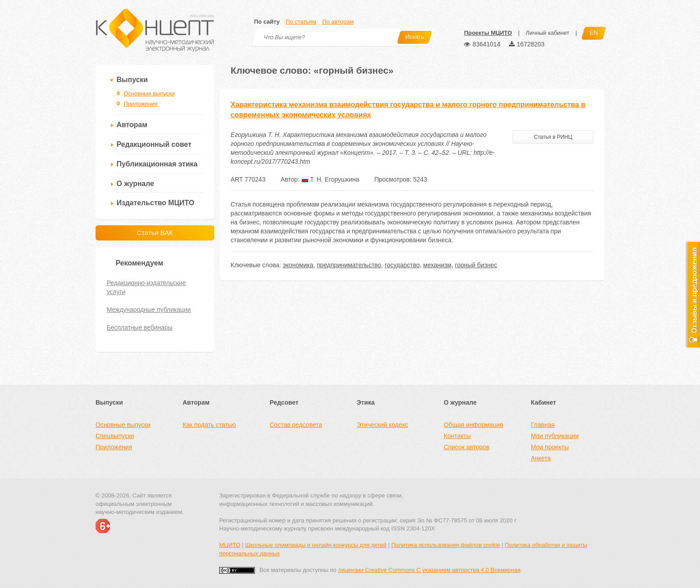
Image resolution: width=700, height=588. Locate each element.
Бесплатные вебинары (140, 327)
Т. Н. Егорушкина (330, 179)
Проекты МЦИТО (488, 33)
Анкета (541, 458)
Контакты (457, 436)
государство (402, 265)
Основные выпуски (149, 93)
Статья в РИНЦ (553, 137)
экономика (298, 265)
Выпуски (132, 80)
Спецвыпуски (115, 436)
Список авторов (467, 447)
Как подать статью (209, 425)
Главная (543, 425)
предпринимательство (349, 265)
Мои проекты (550, 447)
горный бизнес (476, 265)
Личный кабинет (547, 33)
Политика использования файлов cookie (446, 545)
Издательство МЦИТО (155, 203)
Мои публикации (555, 436)
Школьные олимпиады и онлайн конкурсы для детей (316, 545)
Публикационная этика (157, 164)
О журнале (135, 184)
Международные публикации (149, 310)
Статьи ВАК (155, 233)
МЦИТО (230, 545)
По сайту (267, 22)
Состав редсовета (296, 425)
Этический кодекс (382, 425)
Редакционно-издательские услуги (146, 287)
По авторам (338, 22)
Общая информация (473, 425)
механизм (437, 265)
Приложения (141, 104)
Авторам (132, 125)
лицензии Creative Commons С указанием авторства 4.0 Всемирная (429, 570)
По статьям (301, 22)
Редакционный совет (154, 144)
